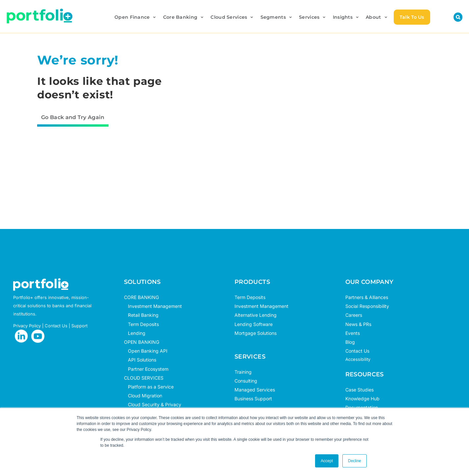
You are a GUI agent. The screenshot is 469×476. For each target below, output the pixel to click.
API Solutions (140, 360)
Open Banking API (146, 351)
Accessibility (358, 359)
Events (353, 333)
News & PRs (358, 324)
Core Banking (184, 17)
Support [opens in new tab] (79, 326)
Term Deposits (141, 324)
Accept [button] (327, 461)
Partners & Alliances (367, 297)
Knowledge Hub (362, 399)
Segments (277, 17)
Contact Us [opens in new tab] (56, 326)
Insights (346, 17)
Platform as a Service (149, 387)
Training (243, 372)
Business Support (253, 399)
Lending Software (254, 324)
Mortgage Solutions (256, 333)
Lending (137, 333)
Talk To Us (412, 17)
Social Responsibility (367, 306)
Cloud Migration (143, 396)
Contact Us (357, 351)
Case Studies (359, 390)
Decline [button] (355, 461)
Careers (354, 315)
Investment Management (155, 306)
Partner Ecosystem (146, 369)
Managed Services (255, 390)
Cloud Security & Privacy (153, 404)
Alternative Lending (256, 315)
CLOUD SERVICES (144, 378)
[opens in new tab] (21, 336)
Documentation (362, 407)
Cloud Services (232, 17)
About (377, 17)
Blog (350, 342)
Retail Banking (141, 315)
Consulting (246, 381)
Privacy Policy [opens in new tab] (27, 326)
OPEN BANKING (142, 342)
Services (313, 17)
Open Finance (136, 17)
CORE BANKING (141, 297)
